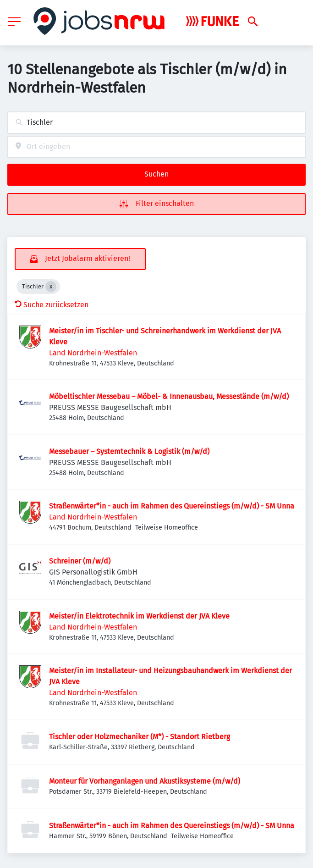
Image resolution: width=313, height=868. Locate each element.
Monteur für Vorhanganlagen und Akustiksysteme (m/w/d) (145, 781)
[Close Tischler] (51, 287)
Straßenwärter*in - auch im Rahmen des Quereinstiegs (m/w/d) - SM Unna (172, 506)
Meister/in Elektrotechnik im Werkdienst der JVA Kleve (139, 616)
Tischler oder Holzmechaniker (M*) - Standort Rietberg (140, 737)
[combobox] (156, 123)
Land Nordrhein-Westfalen (93, 353)
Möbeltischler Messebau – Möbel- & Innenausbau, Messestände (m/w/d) (169, 396)
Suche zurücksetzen (52, 305)
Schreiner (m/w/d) (80, 561)
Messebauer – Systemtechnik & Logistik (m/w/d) (129, 451)
